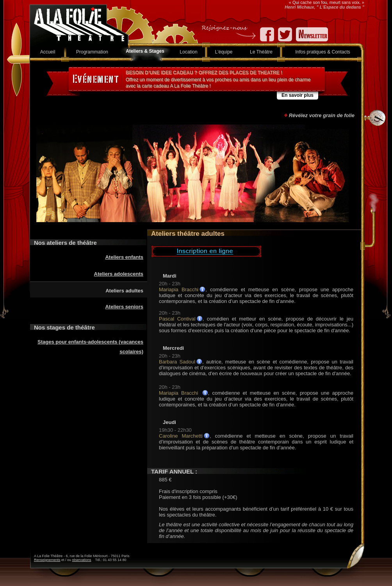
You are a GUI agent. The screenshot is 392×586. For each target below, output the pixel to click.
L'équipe (224, 52)
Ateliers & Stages (145, 51)
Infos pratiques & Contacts (323, 52)
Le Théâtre (261, 52)
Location (188, 52)
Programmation (92, 52)
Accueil (48, 52)
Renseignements (47, 560)
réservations (82, 560)
